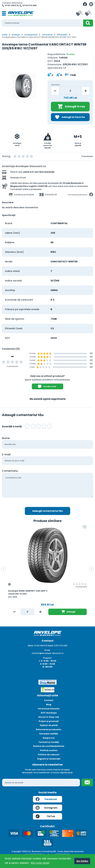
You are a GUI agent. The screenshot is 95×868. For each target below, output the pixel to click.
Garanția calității (49, 734)
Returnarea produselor (49, 729)
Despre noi (49, 738)
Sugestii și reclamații (49, 759)
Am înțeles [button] (82, 861)
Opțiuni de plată (49, 725)
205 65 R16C (62, 35)
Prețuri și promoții (49, 721)
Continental (47, 35)
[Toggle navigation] (4, 14)
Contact (49, 700)
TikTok (45, 816)
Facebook (46, 799)
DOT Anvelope (49, 713)
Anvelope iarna (31, 35)
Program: (48, 658)
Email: (47, 650)
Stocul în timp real (49, 717)
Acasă (5, 35)
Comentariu (10, 471)
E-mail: (6, 454)
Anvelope (16, 35)
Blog (49, 705)
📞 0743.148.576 (10, 5)
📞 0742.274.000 (28, 5)
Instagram (47, 808)
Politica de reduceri (49, 755)
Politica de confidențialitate (49, 746)
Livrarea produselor (49, 709)
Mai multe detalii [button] (40, 863)
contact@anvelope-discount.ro (48, 653)
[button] (4, 569)
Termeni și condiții (49, 742)
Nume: (6, 438)
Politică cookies (49, 750)
